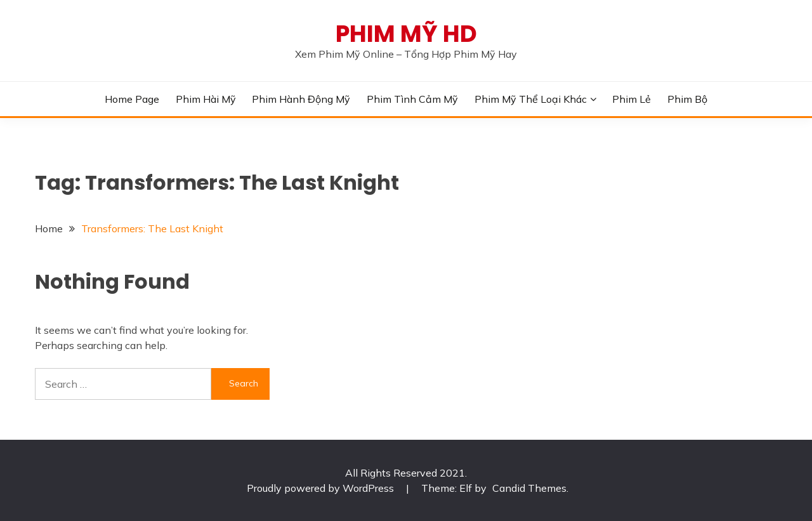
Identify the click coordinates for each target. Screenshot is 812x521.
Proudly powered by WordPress (322, 488)
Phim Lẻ (632, 99)
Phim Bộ (687, 99)
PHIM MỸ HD (406, 34)
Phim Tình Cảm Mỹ (412, 99)
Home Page (132, 99)
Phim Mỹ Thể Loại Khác (531, 99)
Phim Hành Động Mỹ (301, 99)
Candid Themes (529, 488)
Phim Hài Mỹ (206, 99)
